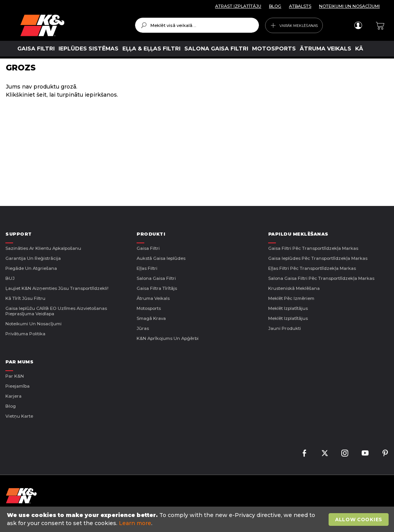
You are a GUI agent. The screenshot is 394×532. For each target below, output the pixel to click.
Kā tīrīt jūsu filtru (25, 298)
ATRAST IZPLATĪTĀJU (238, 6)
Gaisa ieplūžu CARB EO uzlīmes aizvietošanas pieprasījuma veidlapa (56, 311)
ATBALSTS (300, 6)
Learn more (135, 523)
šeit (42, 95)
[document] (198, 519)
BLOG (275, 6)
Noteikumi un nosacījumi (33, 324)
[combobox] (197, 25)
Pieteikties (358, 25)
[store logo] (72, 25)
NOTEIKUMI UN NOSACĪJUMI (349, 6)
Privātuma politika (25, 334)
